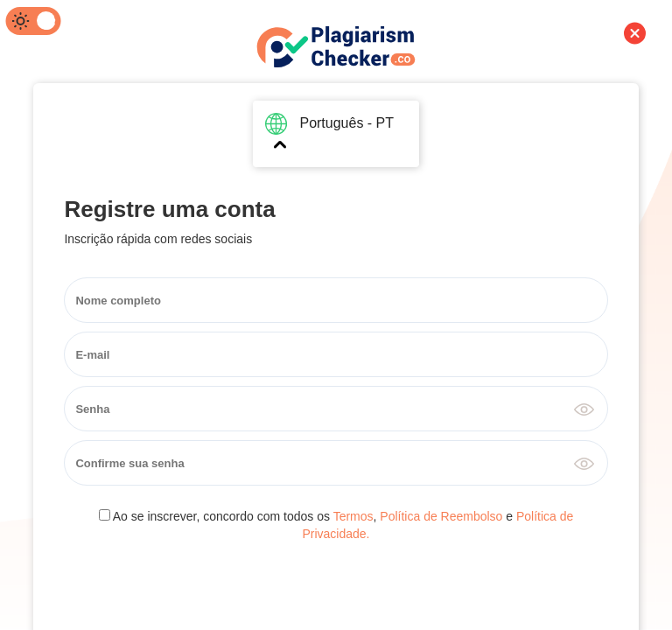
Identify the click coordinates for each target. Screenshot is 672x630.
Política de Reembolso (441, 516)
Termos (353, 516)
